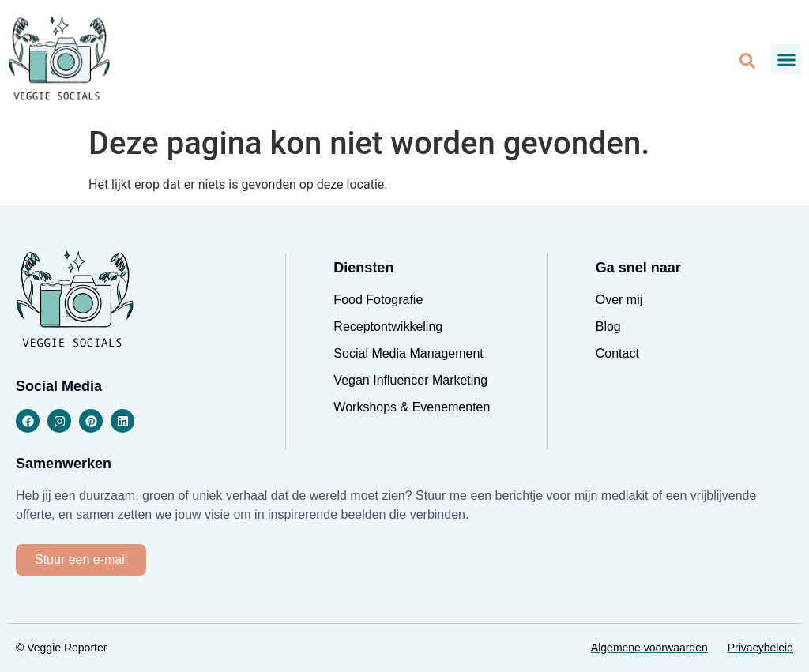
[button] (786, 59)
